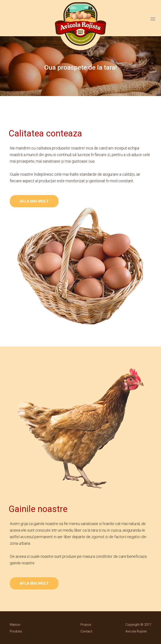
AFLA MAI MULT (34, 201)
